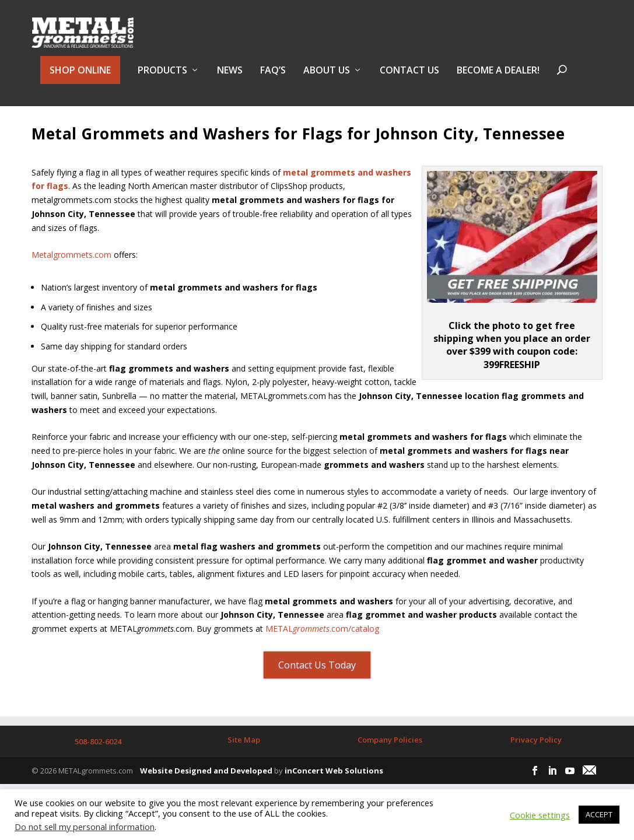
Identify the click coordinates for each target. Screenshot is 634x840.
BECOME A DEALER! (498, 78)
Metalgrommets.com (71, 281)
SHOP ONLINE (80, 77)
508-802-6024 (98, 768)
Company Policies (390, 766)
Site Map (244, 766)
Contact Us (409, 78)
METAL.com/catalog (322, 655)
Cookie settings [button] (540, 815)
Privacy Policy (536, 766)
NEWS (230, 78)
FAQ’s (273, 78)
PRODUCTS (162, 78)
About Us (327, 78)
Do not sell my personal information (85, 827)
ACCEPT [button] (599, 814)
